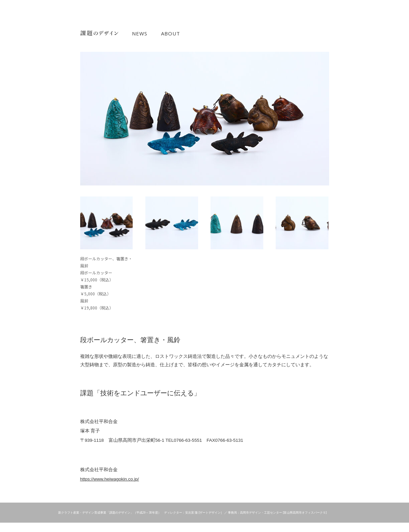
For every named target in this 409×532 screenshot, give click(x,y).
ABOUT (171, 34)
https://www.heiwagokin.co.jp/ (110, 479)
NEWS (140, 34)
